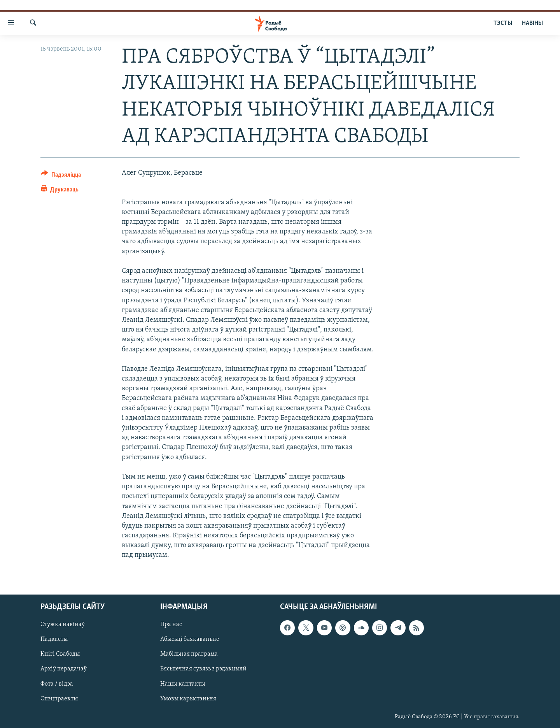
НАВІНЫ (532, 23)
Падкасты (54, 639)
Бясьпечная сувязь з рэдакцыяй (203, 669)
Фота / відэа (57, 684)
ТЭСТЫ (503, 23)
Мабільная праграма (189, 654)
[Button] (61, 176)
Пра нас (171, 625)
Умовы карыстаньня (188, 698)
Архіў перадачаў (64, 669)
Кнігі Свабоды (60, 654)
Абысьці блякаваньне (190, 639)
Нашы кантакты (183, 684)
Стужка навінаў (63, 625)
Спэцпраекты (59, 698)
